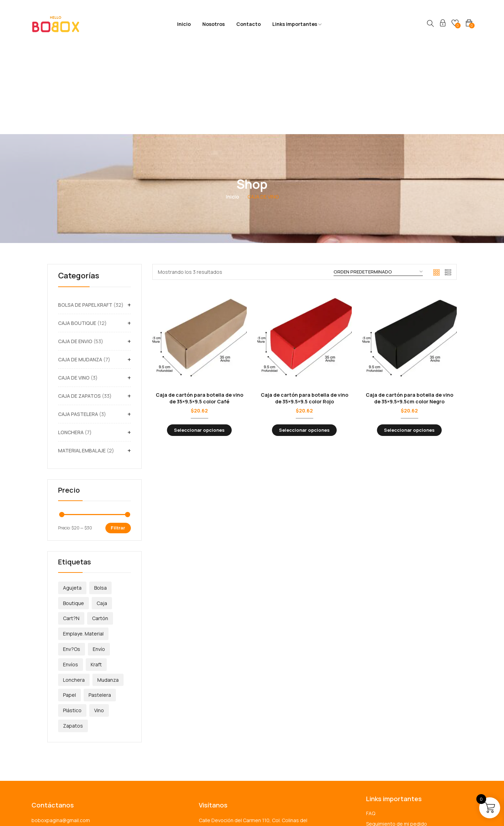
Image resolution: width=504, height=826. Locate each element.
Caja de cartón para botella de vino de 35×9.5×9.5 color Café (199, 312)
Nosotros (213, 24)
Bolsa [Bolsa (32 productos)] (100, 502)
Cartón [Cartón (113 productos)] (100, 532)
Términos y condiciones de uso (402, 759)
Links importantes (297, 24)
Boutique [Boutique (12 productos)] (73, 517)
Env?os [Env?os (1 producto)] (72, 563)
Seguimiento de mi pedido (397, 738)
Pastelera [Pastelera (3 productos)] (100, 609)
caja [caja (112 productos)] (102, 517)
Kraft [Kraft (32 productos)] (96, 579)
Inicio (184, 24)
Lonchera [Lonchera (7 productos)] (74, 594)
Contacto (248, 24)
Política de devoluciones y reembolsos (411, 769)
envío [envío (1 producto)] (99, 563)
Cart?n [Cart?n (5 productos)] (71, 532)
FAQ (371, 727)
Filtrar (118, 442)
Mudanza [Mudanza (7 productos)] (108, 594)
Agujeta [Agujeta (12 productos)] (72, 502)
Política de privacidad (391, 748)
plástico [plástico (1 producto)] (72, 624)
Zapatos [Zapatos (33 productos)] (73, 640)
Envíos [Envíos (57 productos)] (71, 579)
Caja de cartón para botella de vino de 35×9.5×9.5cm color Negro (409, 312)
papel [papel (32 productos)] (69, 609)
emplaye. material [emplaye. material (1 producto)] (83, 548)
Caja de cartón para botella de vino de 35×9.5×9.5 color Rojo (304, 312)
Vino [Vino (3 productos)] (99, 624)
